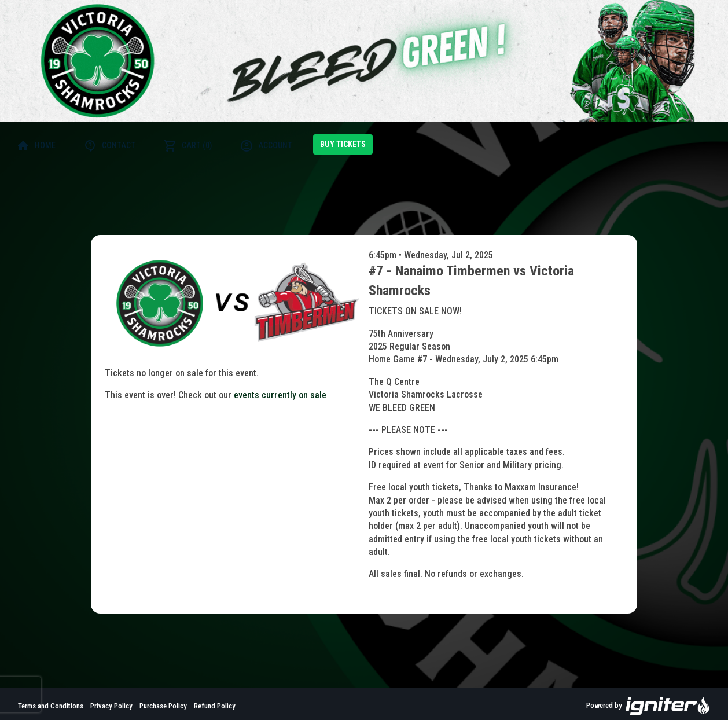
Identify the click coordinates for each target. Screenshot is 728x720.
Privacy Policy (111, 706)
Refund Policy (215, 706)
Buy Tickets (343, 144)
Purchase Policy (163, 706)
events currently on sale (280, 395)
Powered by (648, 706)
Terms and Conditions (51, 706)
